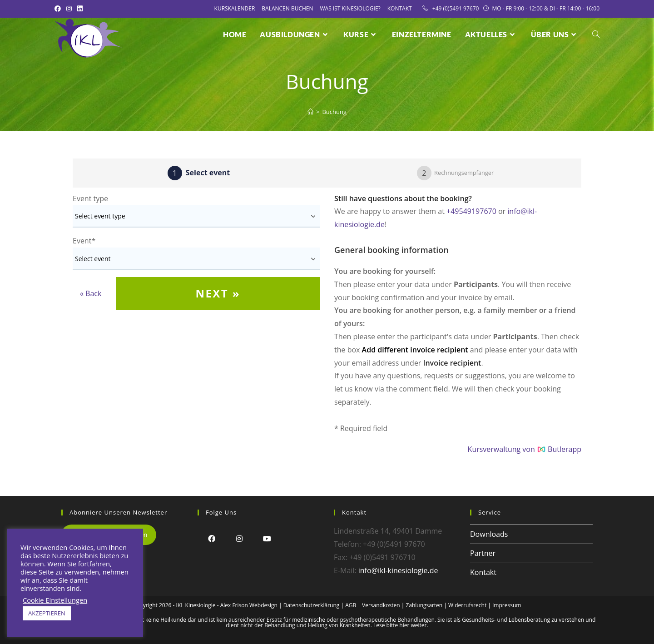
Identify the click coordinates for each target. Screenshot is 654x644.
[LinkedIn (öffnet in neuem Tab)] (80, 9)
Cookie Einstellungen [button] (55, 600)
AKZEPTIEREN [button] (47, 613)
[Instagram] (239, 538)
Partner (483, 553)
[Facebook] (211, 538)
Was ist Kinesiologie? (350, 8)
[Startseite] (310, 112)
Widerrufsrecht (467, 605)
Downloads (489, 534)
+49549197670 (471, 211)
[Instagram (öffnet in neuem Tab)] (69, 9)
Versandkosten (381, 605)
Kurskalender (235, 8)
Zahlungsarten (424, 605)
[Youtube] (267, 538)
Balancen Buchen (287, 8)
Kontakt (400, 8)
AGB (351, 605)
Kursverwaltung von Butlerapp (525, 449)
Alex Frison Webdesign (249, 605)
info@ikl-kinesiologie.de (398, 570)
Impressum (507, 605)
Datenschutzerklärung (312, 605)
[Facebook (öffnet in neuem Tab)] (59, 9)
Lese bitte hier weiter (400, 625)
